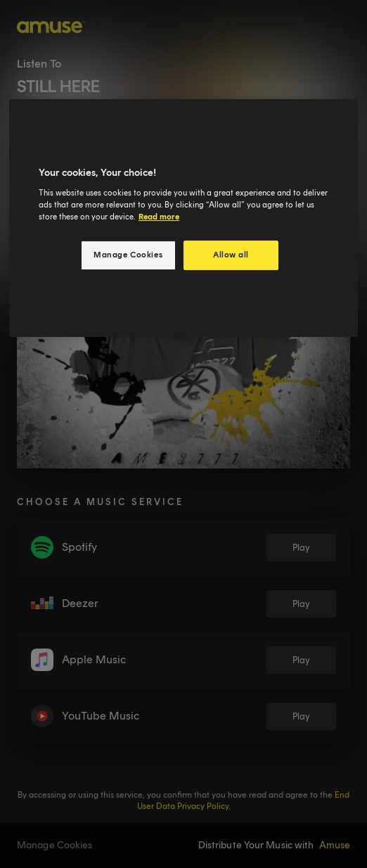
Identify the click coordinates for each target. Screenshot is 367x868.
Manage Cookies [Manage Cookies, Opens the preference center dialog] (128, 255)
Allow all (231, 255)
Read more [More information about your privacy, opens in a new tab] (159, 217)
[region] (183, 218)
